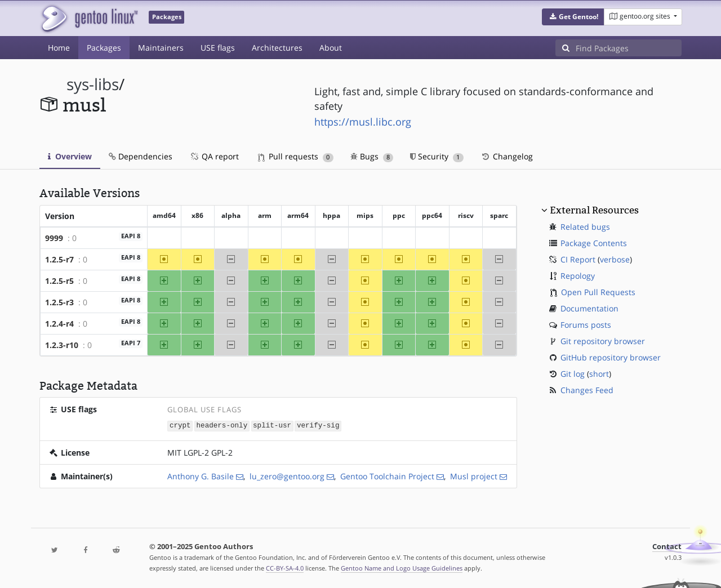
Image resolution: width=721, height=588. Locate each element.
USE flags (218, 48)
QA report (214, 156)
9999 (54, 238)
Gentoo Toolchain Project (387, 476)
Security (437, 156)
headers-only (222, 426)
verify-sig (318, 426)
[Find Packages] (629, 48)
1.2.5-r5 (59, 281)
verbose (615, 259)
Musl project (474, 476)
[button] (573, 17)
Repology (578, 276)
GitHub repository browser (611, 357)
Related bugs (585, 227)
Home (59, 48)
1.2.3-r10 (62, 345)
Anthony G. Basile (201, 476)
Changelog (507, 156)
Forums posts (586, 325)
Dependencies (141, 156)
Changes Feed (587, 390)
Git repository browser (603, 341)
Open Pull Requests (598, 292)
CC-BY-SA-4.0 (285, 567)
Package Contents (594, 243)
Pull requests (296, 156)
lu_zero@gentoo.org (287, 476)
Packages (104, 48)
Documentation (589, 308)
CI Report (578, 259)
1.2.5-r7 (59, 259)
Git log (573, 374)
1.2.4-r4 (59, 324)
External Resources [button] (594, 210)
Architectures (277, 48)
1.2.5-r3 (59, 302)
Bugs (372, 156)
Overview (70, 156)
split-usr (272, 426)
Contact (667, 546)
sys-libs (93, 84)
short (599, 374)
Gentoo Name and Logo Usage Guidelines (402, 567)
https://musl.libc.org (363, 122)
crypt (180, 426)
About (331, 48)
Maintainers (161, 48)
